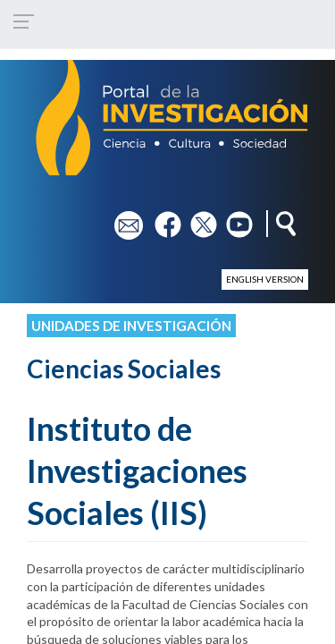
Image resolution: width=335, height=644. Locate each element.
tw (198, 219)
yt (232, 219)
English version (265, 279)
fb (160, 219)
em (123, 219)
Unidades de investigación (131, 326)
